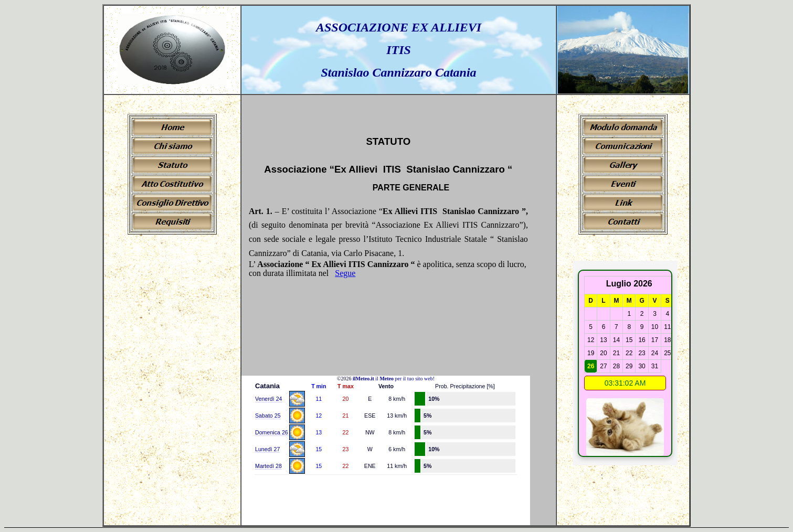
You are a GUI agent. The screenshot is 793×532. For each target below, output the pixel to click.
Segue (345, 273)
